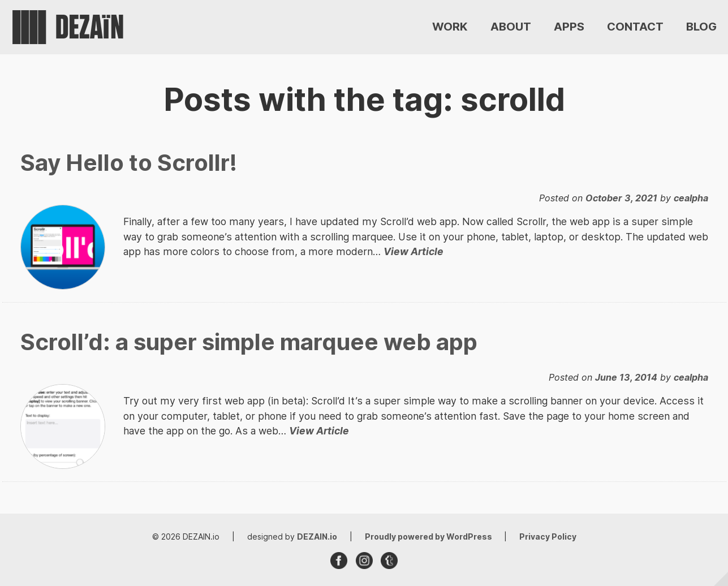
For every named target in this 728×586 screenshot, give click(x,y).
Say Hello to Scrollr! (129, 163)
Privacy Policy (548, 537)
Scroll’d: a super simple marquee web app (249, 342)
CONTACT (635, 27)
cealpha (691, 198)
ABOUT (511, 27)
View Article (413, 251)
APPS (569, 27)
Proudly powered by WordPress (429, 537)
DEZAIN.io (317, 537)
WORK (450, 27)
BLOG (701, 27)
